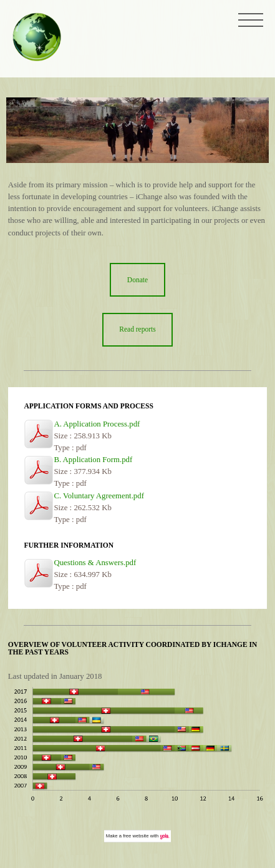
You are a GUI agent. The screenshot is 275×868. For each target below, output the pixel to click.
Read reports (137, 329)
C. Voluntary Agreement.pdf (99, 496)
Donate (137, 280)
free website (136, 836)
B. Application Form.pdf (93, 460)
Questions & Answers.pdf (95, 563)
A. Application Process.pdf (97, 424)
